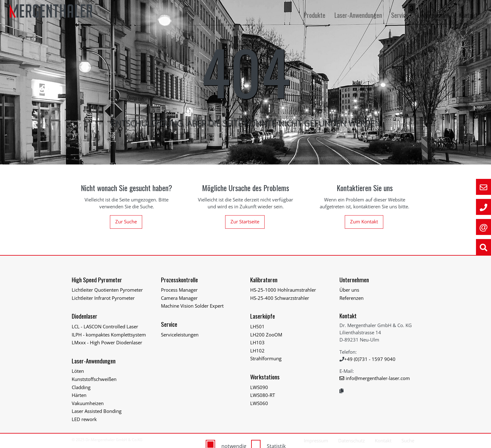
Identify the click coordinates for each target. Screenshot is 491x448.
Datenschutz (351, 440)
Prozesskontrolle (179, 280)
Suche (408, 440)
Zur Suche (126, 221)
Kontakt (468, 15)
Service (401, 15)
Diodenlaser (85, 316)
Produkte (315, 15)
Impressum (316, 440)
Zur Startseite (245, 221)
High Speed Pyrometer (97, 280)
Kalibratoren (264, 280)
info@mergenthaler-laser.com (378, 378)
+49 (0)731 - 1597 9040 (370, 359)
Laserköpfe (263, 316)
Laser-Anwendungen (359, 15)
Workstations (265, 377)
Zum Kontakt (364, 221)
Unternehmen (434, 15)
